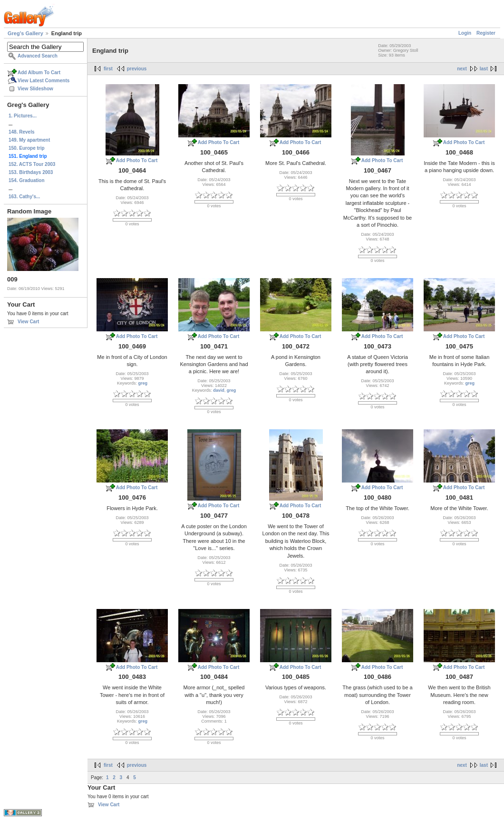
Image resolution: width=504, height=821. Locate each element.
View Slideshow (35, 89)
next (462, 69)
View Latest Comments (44, 81)
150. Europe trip (27, 148)
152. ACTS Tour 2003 (32, 164)
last (484, 69)
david (219, 390)
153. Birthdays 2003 (31, 172)
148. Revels (22, 132)
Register (486, 33)
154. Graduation (27, 180)
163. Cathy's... (24, 197)
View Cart (28, 322)
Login (465, 33)
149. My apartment (29, 140)
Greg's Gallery (25, 33)
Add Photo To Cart (137, 160)
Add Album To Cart (39, 72)
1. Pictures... (23, 116)
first (108, 69)
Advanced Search (38, 56)
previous (137, 69)
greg (143, 383)
